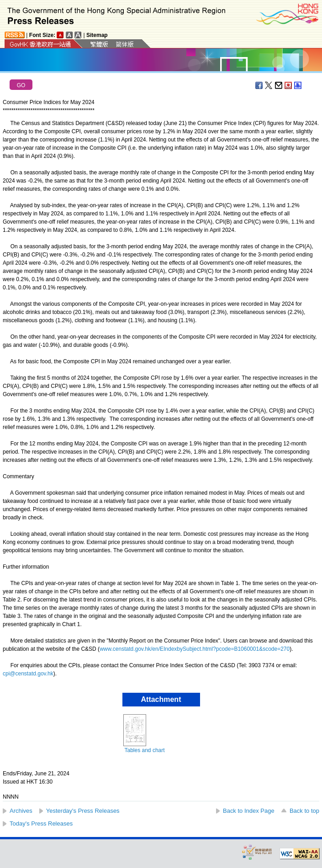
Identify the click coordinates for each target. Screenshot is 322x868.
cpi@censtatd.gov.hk (28, 674)
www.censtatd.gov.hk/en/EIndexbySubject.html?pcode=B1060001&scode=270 (195, 649)
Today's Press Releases (41, 824)
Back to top (304, 811)
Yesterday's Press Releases (83, 811)
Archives (21, 811)
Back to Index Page (249, 811)
